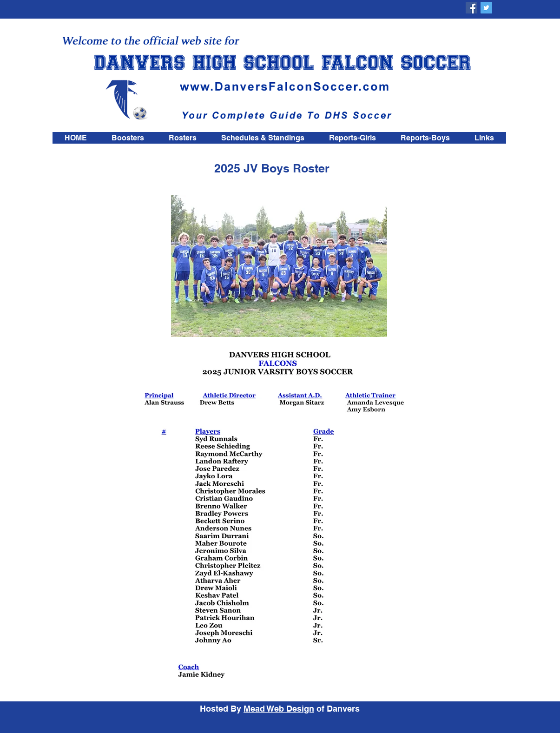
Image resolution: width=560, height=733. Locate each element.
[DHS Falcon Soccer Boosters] (471, 8)
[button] (182, 138)
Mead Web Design (279, 709)
